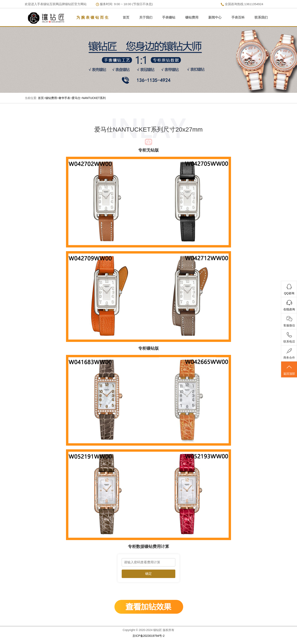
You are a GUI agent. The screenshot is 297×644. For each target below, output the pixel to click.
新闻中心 (215, 17)
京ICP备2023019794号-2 (148, 636)
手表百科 (238, 17)
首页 (126, 17)
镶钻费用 (192, 17)
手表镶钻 (169, 17)
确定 (148, 574)
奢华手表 (64, 98)
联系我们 (261, 17)
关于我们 (146, 17)
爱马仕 (76, 98)
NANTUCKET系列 (94, 98)
